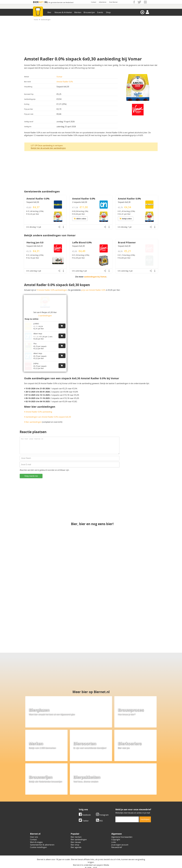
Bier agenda (76, 842)
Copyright (116, 834)
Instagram (102, 809)
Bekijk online (126, 219)
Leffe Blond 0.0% (82, 242)
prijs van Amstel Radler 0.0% (93, 290)
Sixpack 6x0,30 (33, 202)
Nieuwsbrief (117, 842)
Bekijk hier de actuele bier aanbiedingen (48, 148)
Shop (108, 12)
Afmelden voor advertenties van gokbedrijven (91, 865)
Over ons (34, 832)
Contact (94, 2)
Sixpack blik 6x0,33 (35, 246)
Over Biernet (113, 2)
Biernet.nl (77, 860)
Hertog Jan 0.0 (35, 242)
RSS (99, 815)
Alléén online (80, 219)
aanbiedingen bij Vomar (95, 277)
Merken (78, 12)
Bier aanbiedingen (33, 417)
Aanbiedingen (46, 20)
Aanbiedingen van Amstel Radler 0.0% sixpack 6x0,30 (48, 412)
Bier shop (75, 839)
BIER (36, 2)
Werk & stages (36, 837)
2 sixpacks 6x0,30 (80, 202)
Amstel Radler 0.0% (65, 82)
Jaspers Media (103, 860)
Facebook (85, 809)
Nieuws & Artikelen (63, 12)
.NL (46, 2)
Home (36, 20)
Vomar (59, 77)
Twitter (84, 815)
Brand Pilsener (127, 242)
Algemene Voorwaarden (122, 832)
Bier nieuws (76, 837)
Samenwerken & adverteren (42, 839)
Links (114, 837)
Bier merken (76, 832)
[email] (127, 814)
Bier (49, 12)
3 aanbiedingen (45, 316)
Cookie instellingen (38, 842)
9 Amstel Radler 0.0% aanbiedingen (52, 290)
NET (41, 2)
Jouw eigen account (120, 839)
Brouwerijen (89, 12)
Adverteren (103, 2)
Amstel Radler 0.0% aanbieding (38, 406)
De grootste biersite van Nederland (61, 2)
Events (100, 12)
